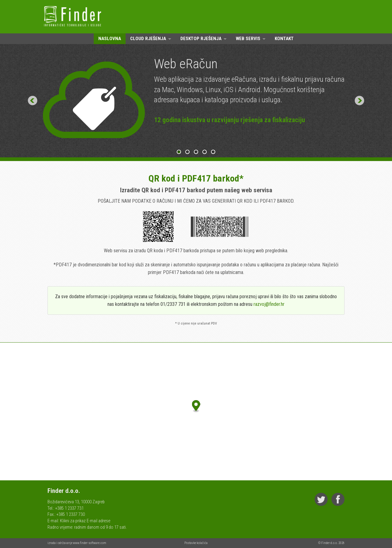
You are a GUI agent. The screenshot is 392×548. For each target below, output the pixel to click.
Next (360, 101)
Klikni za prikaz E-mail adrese (85, 521)
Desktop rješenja (201, 39)
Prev (32, 101)
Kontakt (284, 39)
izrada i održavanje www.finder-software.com (77, 543)
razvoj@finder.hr (269, 304)
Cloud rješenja (148, 39)
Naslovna (110, 39)
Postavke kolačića (196, 543)
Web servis (248, 39)
